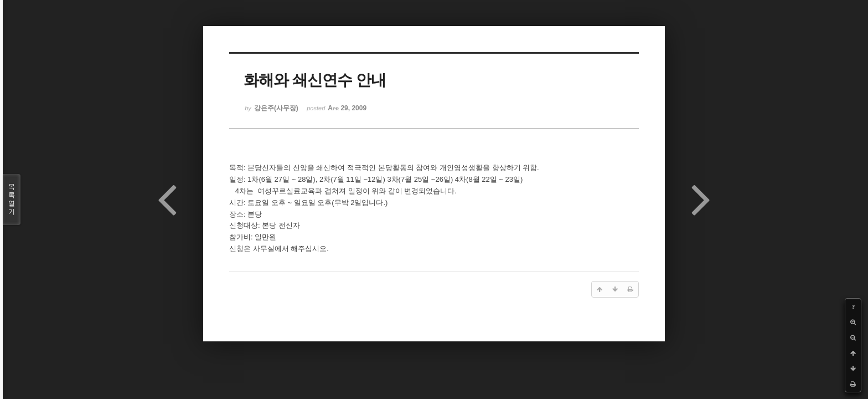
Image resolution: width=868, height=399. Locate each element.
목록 (12, 199)
